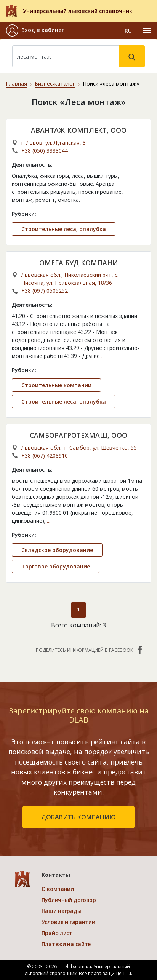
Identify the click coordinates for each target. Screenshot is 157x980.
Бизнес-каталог (55, 84)
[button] (35, 30)
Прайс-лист (57, 933)
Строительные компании (56, 385)
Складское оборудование (57, 550)
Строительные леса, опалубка (64, 229)
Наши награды (62, 911)
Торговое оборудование (56, 566)
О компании (58, 889)
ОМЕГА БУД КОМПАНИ (79, 263)
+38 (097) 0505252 (45, 291)
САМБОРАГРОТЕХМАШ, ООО (78, 435)
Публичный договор (69, 900)
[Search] (66, 56)
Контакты (56, 875)
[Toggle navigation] (147, 30)
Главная (16, 84)
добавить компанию (78, 817)
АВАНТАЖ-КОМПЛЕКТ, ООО (79, 130)
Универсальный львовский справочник (78, 11)
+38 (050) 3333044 (45, 151)
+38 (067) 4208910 (45, 456)
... (103, 356)
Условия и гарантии (68, 922)
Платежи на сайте (66, 944)
